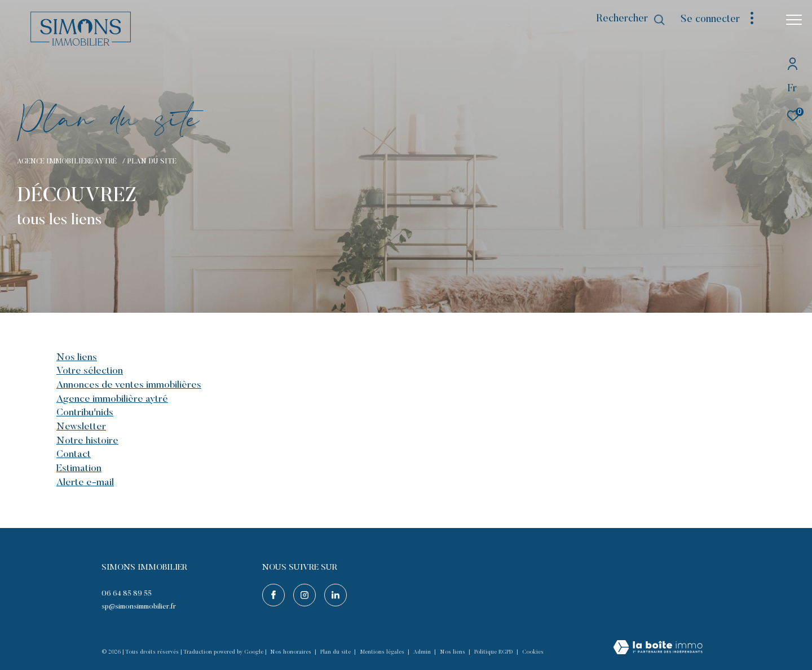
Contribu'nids (85, 413)
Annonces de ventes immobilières (129, 385)
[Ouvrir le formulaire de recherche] (631, 20)
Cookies (533, 653)
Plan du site (336, 653)
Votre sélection (90, 371)
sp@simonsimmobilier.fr (139, 607)
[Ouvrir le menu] (794, 20)
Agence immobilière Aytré (68, 162)
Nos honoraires (292, 653)
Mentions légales (383, 653)
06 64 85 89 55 (127, 594)
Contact (74, 455)
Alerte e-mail (85, 483)
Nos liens (77, 358)
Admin (423, 653)
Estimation (79, 469)
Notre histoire (87, 441)
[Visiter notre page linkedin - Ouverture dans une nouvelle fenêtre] (336, 595)
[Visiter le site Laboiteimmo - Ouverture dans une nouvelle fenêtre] (658, 649)
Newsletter (81, 427)
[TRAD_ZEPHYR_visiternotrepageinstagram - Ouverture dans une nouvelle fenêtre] (304, 595)
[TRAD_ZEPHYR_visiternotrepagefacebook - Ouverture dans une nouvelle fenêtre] (273, 595)
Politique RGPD (494, 653)
